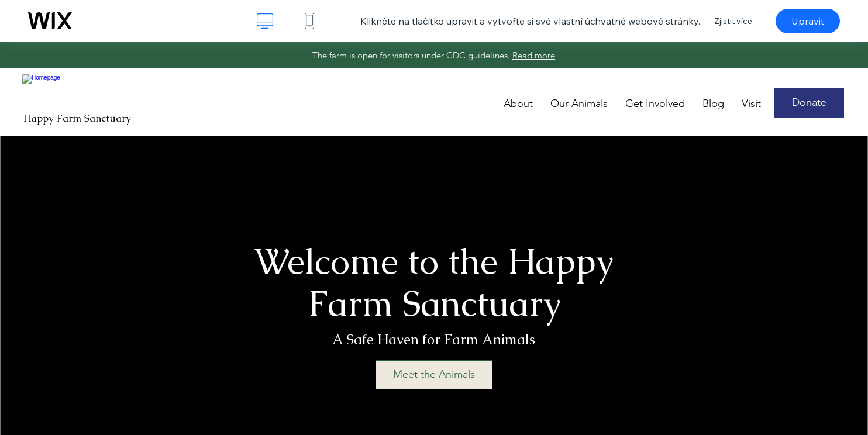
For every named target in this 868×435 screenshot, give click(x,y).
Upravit (808, 21)
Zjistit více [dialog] (733, 21)
